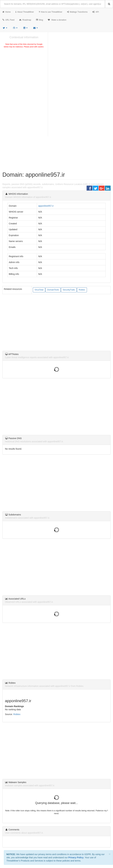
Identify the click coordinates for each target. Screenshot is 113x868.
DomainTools (53, 290)
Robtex (82, 290)
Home (7, 12)
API (96, 12)
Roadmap (25, 20)
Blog (40, 20)
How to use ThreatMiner (50, 12)
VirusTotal (39, 290)
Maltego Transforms (77, 12)
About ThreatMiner (25, 12)
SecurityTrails (69, 290)
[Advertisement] (24, 72)
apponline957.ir (46, 206)
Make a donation (57, 20)
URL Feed (8, 20)
